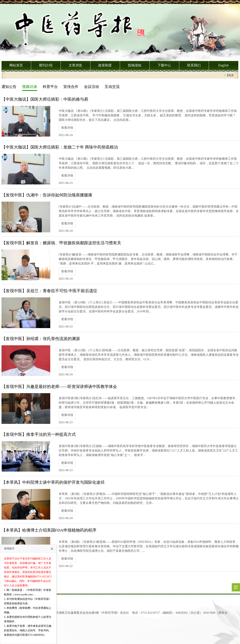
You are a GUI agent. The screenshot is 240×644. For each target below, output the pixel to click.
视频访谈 (30, 87)
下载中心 (164, 65)
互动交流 (112, 87)
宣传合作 (71, 87)
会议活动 (91, 87)
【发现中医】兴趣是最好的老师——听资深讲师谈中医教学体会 (59, 387)
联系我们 (194, 65)
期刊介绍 (46, 65)
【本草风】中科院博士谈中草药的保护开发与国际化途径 (53, 482)
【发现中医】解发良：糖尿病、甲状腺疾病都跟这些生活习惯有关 (61, 243)
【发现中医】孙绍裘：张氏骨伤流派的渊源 (41, 339)
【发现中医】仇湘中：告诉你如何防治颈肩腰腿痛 (47, 195)
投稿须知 (135, 65)
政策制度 (105, 65)
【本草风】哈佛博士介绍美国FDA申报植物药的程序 (49, 530)
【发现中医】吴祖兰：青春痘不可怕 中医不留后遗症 (49, 291)
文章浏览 (75, 65)
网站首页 (16, 65)
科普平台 (50, 87)
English (223, 65)
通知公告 (9, 87)
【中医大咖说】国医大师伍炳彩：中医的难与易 (45, 99)
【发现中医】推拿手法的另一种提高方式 (39, 434)
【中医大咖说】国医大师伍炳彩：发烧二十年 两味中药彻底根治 (60, 147)
